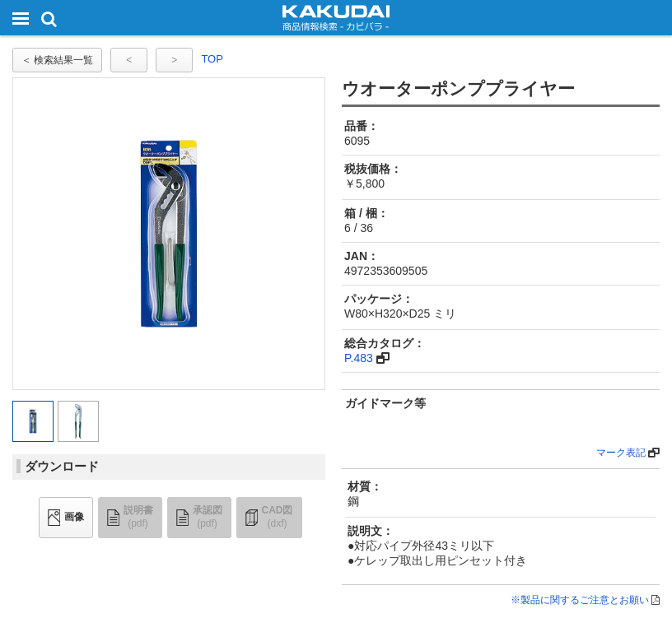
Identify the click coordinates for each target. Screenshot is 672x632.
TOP (212, 59)
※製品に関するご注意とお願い (580, 600)
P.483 (359, 358)
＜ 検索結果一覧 (57, 60)
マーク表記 (621, 453)
